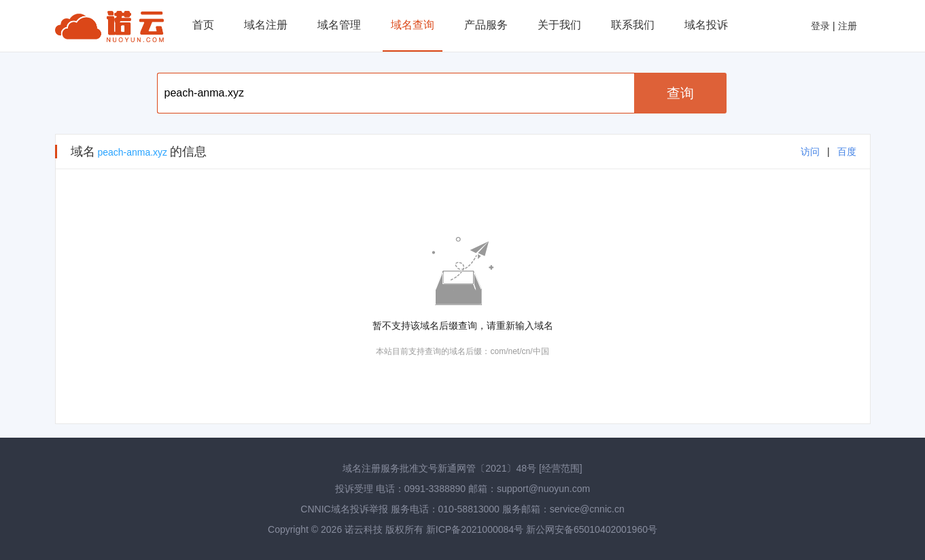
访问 (810, 152)
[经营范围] (561, 468)
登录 (820, 26)
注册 (848, 26)
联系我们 (633, 25)
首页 (203, 25)
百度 (847, 152)
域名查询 (413, 25)
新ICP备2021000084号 (476, 529)
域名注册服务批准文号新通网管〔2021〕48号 (439, 468)
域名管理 (339, 25)
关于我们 (559, 25)
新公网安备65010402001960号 (592, 529)
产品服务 (486, 25)
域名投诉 (706, 25)
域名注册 (266, 25)
